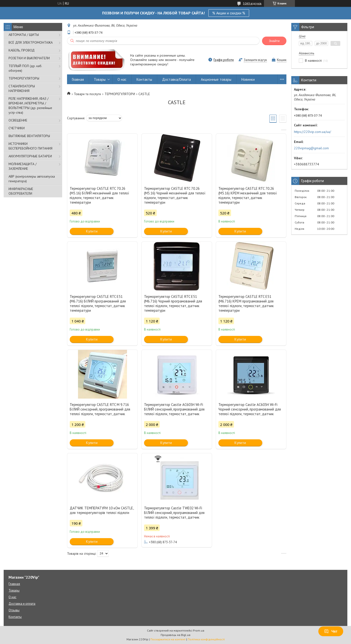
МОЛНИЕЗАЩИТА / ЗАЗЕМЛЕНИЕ (23, 166)
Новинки (248, 79)
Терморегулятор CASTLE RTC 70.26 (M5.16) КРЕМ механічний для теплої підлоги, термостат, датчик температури (248, 195)
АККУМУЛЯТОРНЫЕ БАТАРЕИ (30, 156)
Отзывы (14, 610)
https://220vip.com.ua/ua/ (312, 132)
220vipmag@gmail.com (311, 148)
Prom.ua (199, 630)
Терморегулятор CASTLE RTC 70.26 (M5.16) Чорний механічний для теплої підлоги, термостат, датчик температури (175, 195)
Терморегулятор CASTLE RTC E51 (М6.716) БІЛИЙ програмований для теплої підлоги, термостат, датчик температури (98, 303)
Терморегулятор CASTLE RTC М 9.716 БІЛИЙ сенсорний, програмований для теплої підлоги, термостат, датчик (100, 409)
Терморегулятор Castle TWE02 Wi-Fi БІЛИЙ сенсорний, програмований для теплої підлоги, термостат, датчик (174, 513)
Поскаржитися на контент (168, 639)
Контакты (144, 79)
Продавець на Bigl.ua (175, 635)
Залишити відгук (255, 60)
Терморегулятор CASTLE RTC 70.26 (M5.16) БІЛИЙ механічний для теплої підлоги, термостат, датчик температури (99, 195)
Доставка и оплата (22, 604)
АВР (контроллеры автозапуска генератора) (32, 179)
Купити (92, 231)
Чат (331, 631)
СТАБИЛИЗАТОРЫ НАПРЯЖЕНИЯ (22, 88)
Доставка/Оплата (176, 79)
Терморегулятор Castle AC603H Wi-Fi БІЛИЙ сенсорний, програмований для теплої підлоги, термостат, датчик (174, 409)
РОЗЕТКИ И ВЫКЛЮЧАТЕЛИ (29, 58)
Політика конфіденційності (206, 639)
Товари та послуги (87, 94)
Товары (100, 79)
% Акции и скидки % (229, 13)
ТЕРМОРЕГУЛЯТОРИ (120, 94)
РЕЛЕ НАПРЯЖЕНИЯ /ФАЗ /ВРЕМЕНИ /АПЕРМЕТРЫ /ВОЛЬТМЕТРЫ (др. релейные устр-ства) (30, 106)
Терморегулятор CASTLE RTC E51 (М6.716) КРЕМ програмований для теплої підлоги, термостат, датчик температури (246, 303)
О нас (122, 79)
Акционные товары (216, 79)
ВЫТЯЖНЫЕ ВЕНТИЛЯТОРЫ (29, 136)
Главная (78, 79)
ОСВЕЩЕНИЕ (18, 120)
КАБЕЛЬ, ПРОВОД (22, 50)
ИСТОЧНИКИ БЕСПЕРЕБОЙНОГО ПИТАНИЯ (30, 146)
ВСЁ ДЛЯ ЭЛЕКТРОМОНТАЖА (31, 42)
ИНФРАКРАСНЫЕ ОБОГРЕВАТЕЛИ (21, 191)
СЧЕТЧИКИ (17, 128)
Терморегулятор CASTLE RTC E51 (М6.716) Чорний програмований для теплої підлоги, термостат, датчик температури (173, 303)
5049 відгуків (252, 3)
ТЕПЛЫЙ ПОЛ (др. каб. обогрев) (25, 68)
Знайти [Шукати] (274, 41)
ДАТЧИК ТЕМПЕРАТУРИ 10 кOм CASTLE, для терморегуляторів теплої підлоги (102, 510)
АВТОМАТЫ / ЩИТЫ (24, 35)
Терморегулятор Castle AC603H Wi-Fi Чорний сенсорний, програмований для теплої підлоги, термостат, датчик (250, 409)
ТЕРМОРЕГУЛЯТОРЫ (24, 78)
